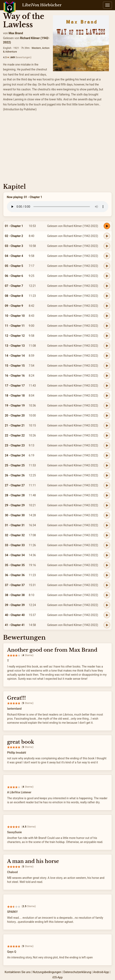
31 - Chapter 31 (15, 525)
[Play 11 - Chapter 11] (107, 326)
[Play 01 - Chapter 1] (107, 226)
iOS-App (57, 977)
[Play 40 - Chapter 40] (107, 615)
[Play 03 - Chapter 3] (107, 246)
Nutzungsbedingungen (47, 972)
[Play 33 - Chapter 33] (107, 545)
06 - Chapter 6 (14, 276)
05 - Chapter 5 (14, 266)
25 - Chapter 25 (15, 465)
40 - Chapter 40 (15, 615)
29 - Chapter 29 (15, 505)
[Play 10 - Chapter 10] (107, 316)
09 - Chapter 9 (14, 306)
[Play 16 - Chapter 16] (107, 376)
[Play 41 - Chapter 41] (107, 625)
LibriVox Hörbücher (42, 5)
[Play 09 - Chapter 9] (107, 306)
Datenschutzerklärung (77, 972)
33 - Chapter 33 (15, 545)
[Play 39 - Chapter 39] (107, 605)
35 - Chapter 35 (15, 565)
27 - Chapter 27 (15, 485)
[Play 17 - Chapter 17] (107, 386)
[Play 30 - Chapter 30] (107, 515)
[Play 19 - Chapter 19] (107, 406)
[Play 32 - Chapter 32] (107, 535)
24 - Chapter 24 (15, 455)
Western (36, 48)
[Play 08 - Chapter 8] (107, 296)
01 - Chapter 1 (14, 226)
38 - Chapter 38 (15, 595)
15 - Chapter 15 (15, 366)
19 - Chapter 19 (15, 406)
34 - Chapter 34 (15, 555)
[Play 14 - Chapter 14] (107, 356)
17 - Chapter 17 (15, 386)
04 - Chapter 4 (14, 256)
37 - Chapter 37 (15, 585)
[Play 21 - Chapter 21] (107, 425)
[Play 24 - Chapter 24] (107, 455)
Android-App (101, 972)
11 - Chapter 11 (15, 326)
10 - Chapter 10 (15, 316)
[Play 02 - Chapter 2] (107, 236)
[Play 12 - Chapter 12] (107, 336)
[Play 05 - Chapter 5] (107, 266)
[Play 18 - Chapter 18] (107, 396)
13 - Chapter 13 (15, 346)
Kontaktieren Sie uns (18, 972)
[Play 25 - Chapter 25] (107, 465)
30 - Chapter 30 (15, 515)
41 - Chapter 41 (15, 625)
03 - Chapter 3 (14, 246)
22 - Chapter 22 (15, 435)
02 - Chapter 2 (14, 236)
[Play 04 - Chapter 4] (107, 256)
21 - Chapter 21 (15, 425)
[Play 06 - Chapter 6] (107, 276)
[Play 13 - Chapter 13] (107, 346)
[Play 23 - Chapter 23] (107, 445)
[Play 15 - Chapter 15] (107, 366)
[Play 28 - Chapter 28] (107, 495)
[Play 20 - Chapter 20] (107, 415)
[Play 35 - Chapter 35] (107, 565)
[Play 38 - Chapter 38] (107, 595)
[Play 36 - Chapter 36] (107, 575)
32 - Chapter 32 (15, 535)
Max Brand (16, 33)
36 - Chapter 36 (15, 575)
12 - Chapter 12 (15, 336)
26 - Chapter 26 (15, 475)
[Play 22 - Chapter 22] (107, 435)
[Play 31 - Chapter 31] (107, 525)
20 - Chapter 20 (15, 415)
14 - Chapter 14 (15, 356)
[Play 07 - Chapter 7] (107, 286)
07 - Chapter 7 (14, 286)
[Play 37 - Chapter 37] (107, 585)
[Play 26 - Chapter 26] (107, 475)
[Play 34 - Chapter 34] (107, 555)
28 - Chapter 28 (15, 495)
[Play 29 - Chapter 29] (107, 505)
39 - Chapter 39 (15, 605)
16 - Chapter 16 (15, 376)
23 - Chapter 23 (15, 445)
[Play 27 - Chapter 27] (107, 485)
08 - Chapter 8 (14, 296)
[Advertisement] (57, 149)
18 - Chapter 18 (15, 396)
